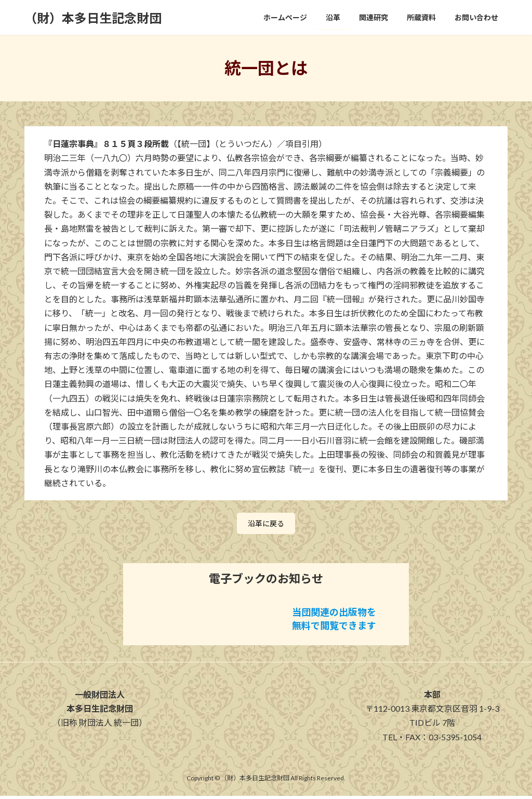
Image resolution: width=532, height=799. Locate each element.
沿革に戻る (266, 525)
